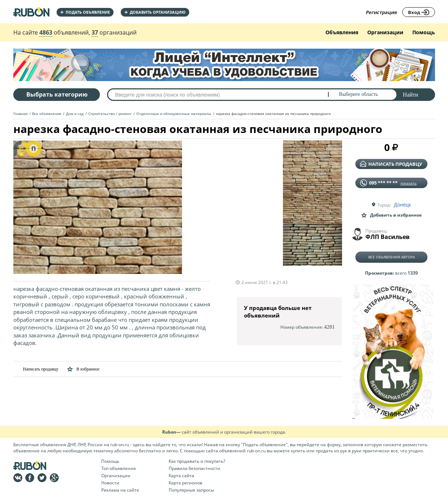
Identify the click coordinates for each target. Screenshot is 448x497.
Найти (411, 95)
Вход (419, 12)
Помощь (424, 32)
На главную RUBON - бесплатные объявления (31, 12)
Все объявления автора (392, 257)
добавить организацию (155, 12)
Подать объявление (85, 12)
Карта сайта (181, 476)
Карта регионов (185, 483)
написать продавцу (391, 164)
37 (95, 32)
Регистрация (381, 12)
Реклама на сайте (120, 490)
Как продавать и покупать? (197, 461)
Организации (385, 32)
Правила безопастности (194, 468)
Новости (110, 483)
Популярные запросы (191, 490)
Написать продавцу (36, 369)
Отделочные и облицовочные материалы (174, 114)
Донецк (402, 205)
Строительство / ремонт (110, 114)
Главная (21, 114)
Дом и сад (75, 114)
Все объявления (47, 114)
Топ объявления (119, 468)
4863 (46, 32)
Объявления (342, 32)
